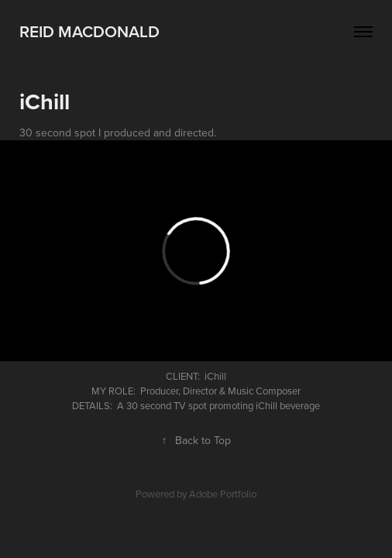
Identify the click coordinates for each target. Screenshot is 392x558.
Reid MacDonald (89, 31)
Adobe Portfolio (223, 494)
